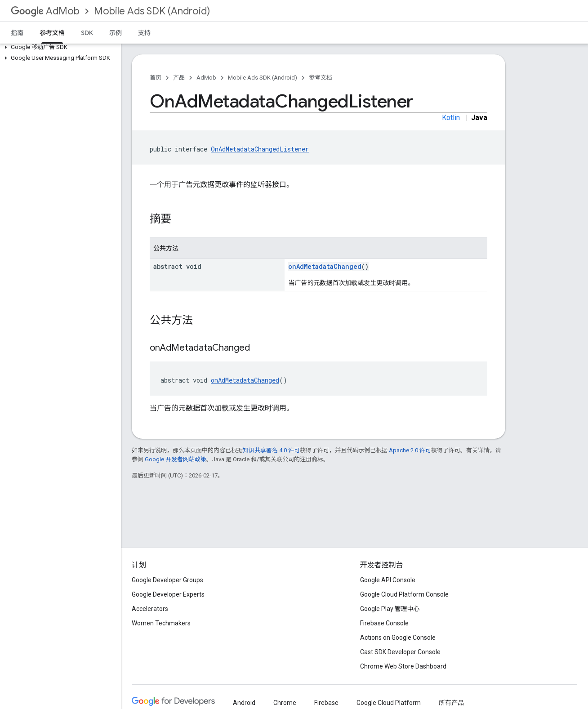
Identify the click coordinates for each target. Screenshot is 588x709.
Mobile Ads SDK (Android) (152, 11)
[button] (59, 47)
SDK (87, 33)
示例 (116, 33)
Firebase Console (384, 623)
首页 (156, 78)
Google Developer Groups (167, 580)
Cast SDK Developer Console (400, 652)
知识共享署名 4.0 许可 (271, 450)
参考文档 (321, 78)
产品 (179, 78)
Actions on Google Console (398, 638)
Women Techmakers (161, 623)
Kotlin (451, 118)
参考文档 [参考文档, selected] (52, 33)
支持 (144, 33)
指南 (17, 33)
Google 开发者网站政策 (176, 459)
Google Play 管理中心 (390, 609)
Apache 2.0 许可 (410, 450)
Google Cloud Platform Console (404, 594)
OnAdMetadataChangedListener (260, 149)
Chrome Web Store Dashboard (403, 666)
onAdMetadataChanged (325, 266)
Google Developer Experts (168, 594)
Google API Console (388, 580)
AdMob (45, 11)
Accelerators (150, 609)
